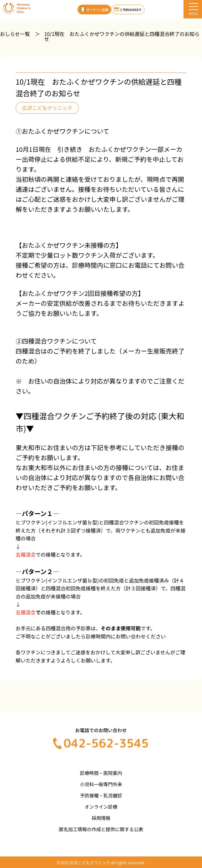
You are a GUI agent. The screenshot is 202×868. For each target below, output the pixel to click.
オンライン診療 (101, 807)
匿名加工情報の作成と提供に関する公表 (101, 829)
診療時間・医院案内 (101, 773)
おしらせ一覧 (15, 34)
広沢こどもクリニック (47, 108)
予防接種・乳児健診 (101, 795)
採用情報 (101, 818)
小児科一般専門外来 (101, 784)
